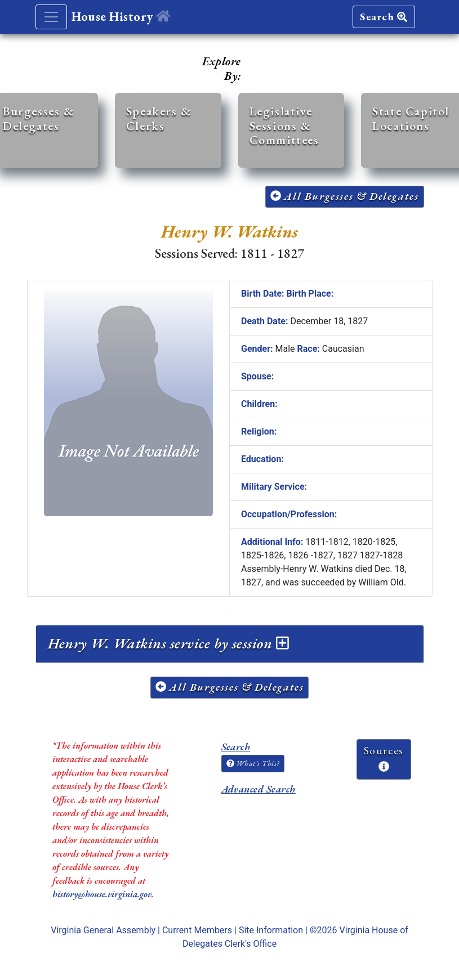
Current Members (197, 930)
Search (384, 17)
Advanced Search (259, 789)
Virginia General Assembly (103, 930)
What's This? (253, 763)
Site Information (271, 930)
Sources (384, 758)
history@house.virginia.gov (102, 894)
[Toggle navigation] (51, 17)
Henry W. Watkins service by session (168, 643)
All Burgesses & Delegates (345, 196)
